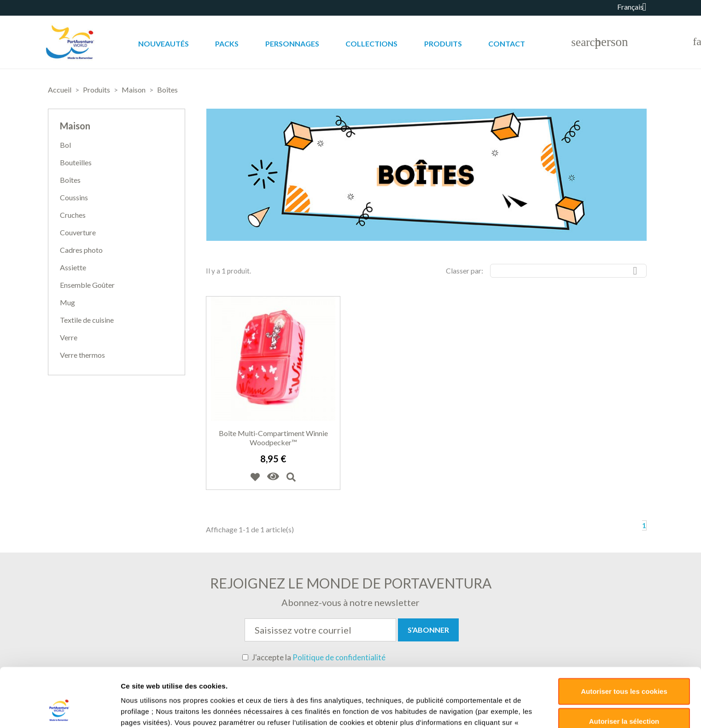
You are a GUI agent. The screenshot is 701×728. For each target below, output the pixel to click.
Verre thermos (82, 355)
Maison (75, 126)
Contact (507, 44)
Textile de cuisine (87, 320)
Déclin (624, 655)
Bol (65, 145)
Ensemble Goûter (87, 285)
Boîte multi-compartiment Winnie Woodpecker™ (273, 438)
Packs (227, 44)
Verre (69, 337)
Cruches (73, 215)
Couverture (78, 232)
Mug (67, 302)
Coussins (74, 197)
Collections (371, 44)
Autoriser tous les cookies (624, 595)
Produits (443, 44)
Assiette (73, 267)
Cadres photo (81, 250)
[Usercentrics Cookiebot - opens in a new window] (60, 667)
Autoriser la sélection (624, 625)
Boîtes (70, 180)
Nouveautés (164, 44)
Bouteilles (76, 162)
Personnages (292, 44)
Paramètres (489, 667)
